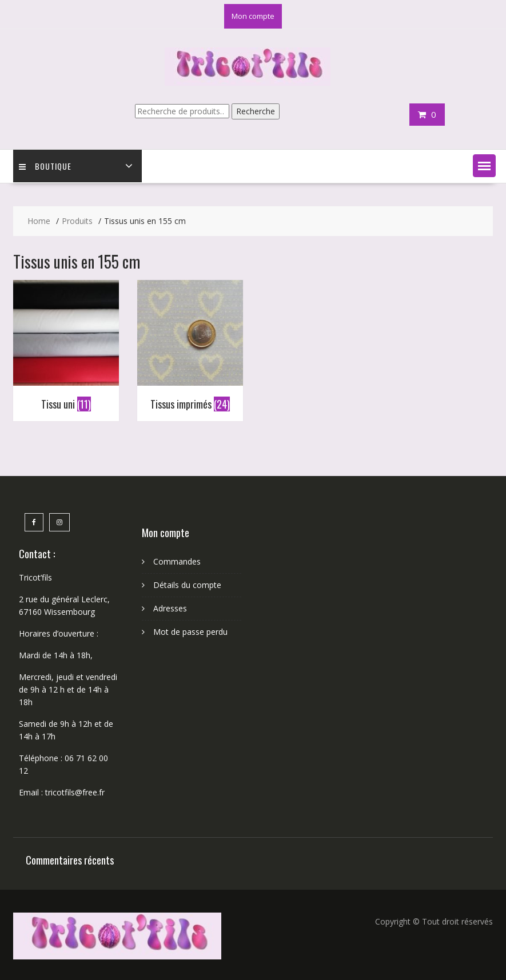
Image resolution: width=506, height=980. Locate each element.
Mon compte (253, 16)
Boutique (45, 166)
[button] (484, 166)
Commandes (177, 561)
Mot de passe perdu (190, 632)
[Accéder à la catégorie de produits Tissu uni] (66, 348)
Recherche (256, 111)
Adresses (170, 608)
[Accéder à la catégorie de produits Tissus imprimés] (190, 348)
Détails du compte (187, 585)
